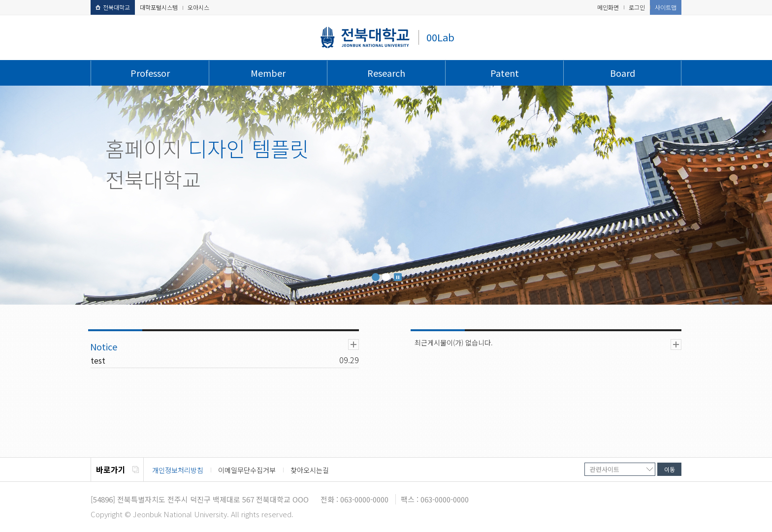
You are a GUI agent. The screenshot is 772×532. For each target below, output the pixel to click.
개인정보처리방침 (178, 470)
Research (386, 73)
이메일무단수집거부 (247, 470)
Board (623, 73)
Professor (150, 73)
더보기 (354, 344)
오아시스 (198, 7)
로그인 (637, 7)
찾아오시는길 (310, 470)
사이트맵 (666, 7)
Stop (398, 277)
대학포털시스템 (159, 7)
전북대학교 (113, 7)
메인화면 (608, 7)
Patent (505, 73)
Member (268, 73)
